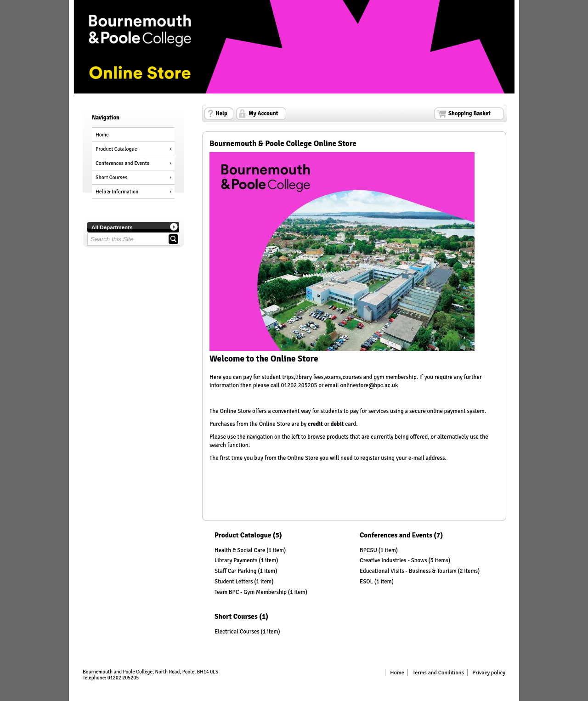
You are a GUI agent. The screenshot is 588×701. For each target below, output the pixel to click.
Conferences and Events (122, 163)
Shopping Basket (469, 113)
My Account (263, 113)
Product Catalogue (116, 149)
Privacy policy (489, 673)
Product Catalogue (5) (248, 535)
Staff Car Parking (235, 571)
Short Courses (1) (241, 616)
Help (221, 113)
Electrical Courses (237, 632)
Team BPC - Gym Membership (251, 592)
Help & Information (117, 192)
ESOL (366, 582)
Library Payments (236, 560)
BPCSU (368, 550)
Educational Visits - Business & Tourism (408, 571)
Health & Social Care (240, 550)
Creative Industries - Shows (393, 560)
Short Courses (111, 177)
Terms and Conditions (438, 673)
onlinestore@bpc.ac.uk (369, 385)
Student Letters (234, 582)
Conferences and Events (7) (401, 535)
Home (102, 135)
